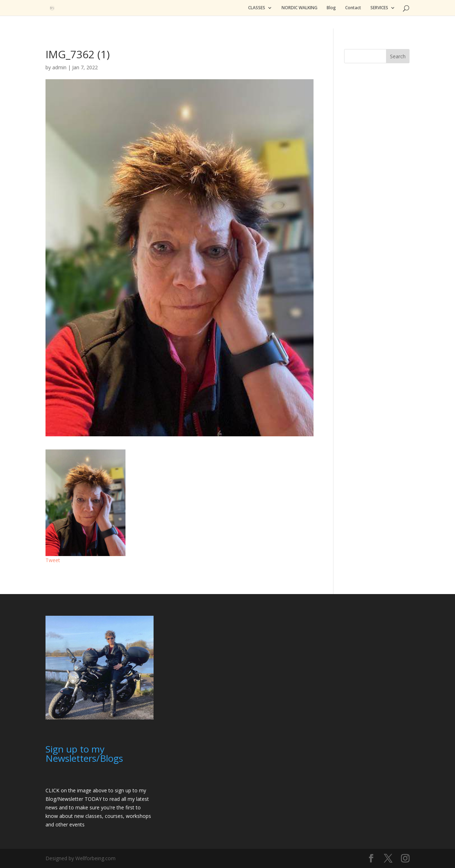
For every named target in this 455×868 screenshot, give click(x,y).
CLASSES (257, 8)
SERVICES (379, 8)
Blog (331, 8)
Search (398, 56)
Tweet (53, 560)
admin (59, 67)
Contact (353, 8)
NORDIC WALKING (299, 8)
